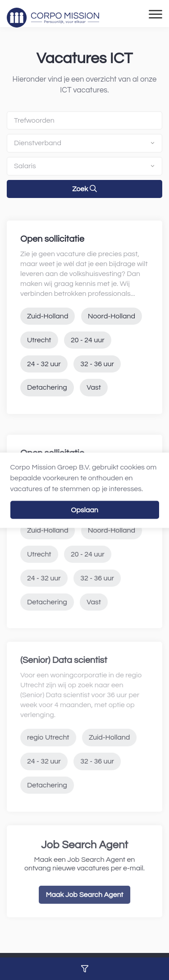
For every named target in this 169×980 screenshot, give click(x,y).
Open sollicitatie (52, 239)
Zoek (84, 189)
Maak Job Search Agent (84, 908)
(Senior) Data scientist (64, 674)
